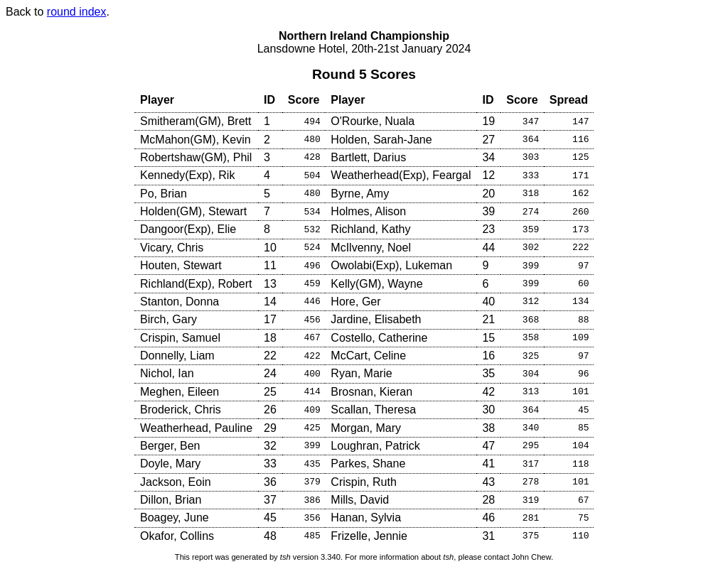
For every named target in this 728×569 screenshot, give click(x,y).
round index (77, 12)
